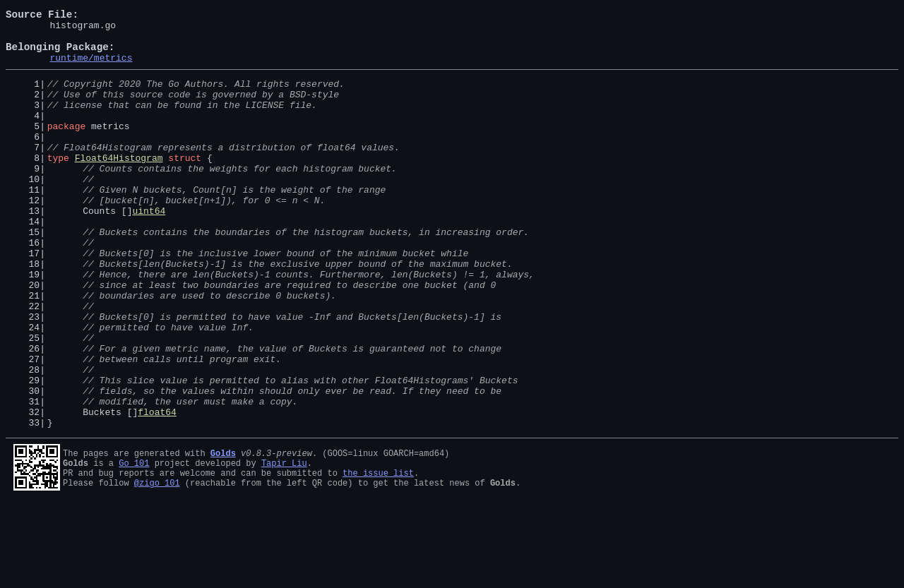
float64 (157, 490)
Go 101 (134, 543)
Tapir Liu (284, 543)
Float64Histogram (119, 185)
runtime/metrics (91, 68)
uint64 (149, 248)
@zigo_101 (157, 567)
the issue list (378, 555)
